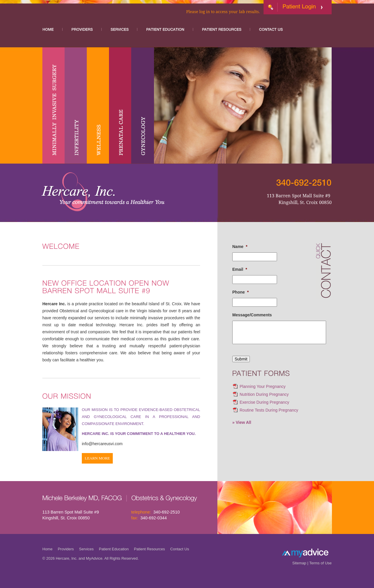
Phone (240, 292)
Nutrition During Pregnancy (264, 394)
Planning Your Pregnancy (263, 386)
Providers (66, 549)
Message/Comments (252, 315)
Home (47, 549)
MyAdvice (94, 558)
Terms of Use (320, 563)
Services (86, 549)
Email (240, 269)
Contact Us (180, 549)
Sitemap (299, 563)
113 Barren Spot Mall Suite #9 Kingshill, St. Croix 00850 (71, 515)
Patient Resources (149, 549)
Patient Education (114, 549)
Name (240, 247)
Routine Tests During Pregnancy (269, 410)
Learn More (97, 458)
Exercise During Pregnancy (264, 402)
